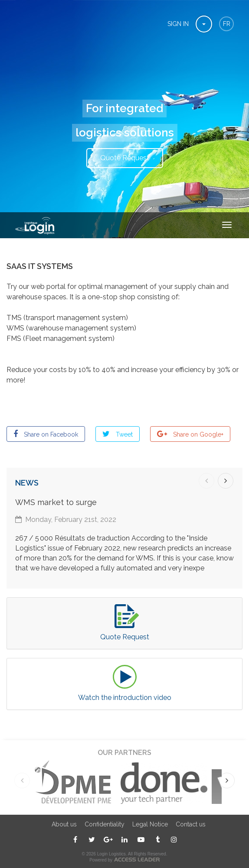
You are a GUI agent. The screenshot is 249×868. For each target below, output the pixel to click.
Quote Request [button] (125, 158)
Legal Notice (150, 824)
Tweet (123, 434)
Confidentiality (105, 824)
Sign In (178, 24)
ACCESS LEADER (137, 860)
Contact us (191, 824)
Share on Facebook (50, 434)
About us (64, 824)
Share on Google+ (197, 434)
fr (227, 24)
